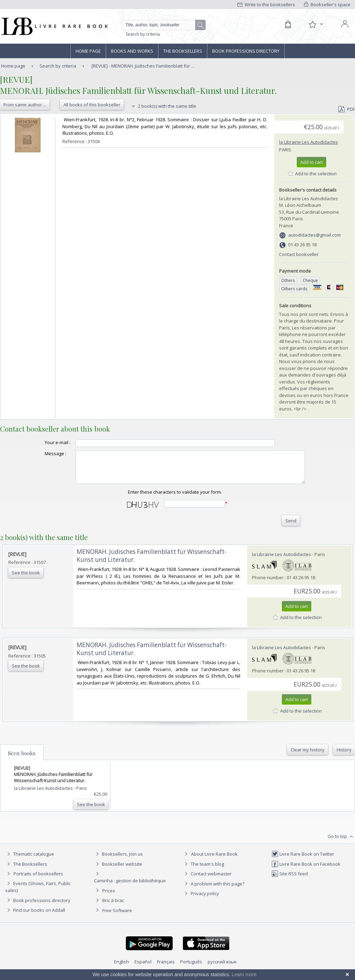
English (122, 968)
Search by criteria (143, 34)
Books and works (132, 51)
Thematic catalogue (30, 860)
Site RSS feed (290, 880)
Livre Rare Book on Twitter (303, 860)
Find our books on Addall (35, 916)
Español (143, 968)
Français (166, 968)
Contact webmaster (207, 880)
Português (191, 968)
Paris (285, 150)
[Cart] (288, 25)
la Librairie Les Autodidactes (309, 142)
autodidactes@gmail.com (314, 235)
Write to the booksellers (266, 5)
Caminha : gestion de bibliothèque (130, 887)
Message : (42, 453)
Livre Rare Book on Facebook (306, 870)
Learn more (244, 974)
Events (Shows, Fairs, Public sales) (38, 893)
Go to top (341, 843)
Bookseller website (118, 870)
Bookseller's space (327, 5)
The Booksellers (183, 51)
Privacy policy (201, 900)
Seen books (22, 759)
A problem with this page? (214, 890)
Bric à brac (113, 907)
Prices (109, 897)
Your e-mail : (44, 442)
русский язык (222, 968)
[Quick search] (162, 25)
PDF (347, 109)
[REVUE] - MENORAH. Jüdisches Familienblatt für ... (143, 66)
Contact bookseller (299, 254)
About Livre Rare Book (214, 860)
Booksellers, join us (118, 860)
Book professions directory (246, 51)
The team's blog (203, 870)
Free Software (117, 917)
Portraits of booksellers (38, 880)
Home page (88, 51)
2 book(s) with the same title (163, 106)
